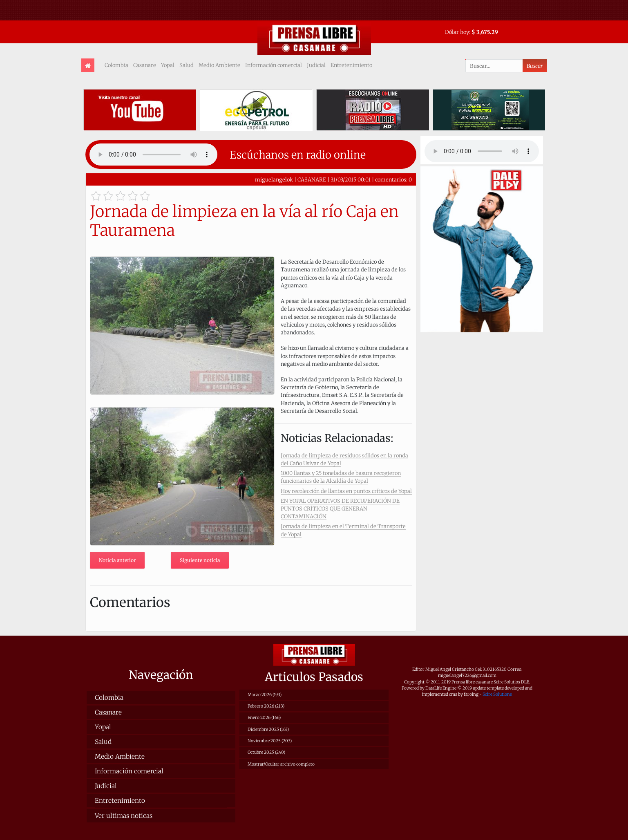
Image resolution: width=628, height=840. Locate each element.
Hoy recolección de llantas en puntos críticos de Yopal (346, 491)
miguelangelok (274, 179)
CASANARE (312, 179)
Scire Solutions (497, 694)
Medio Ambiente (219, 65)
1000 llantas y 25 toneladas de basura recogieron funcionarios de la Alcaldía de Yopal (341, 477)
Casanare (145, 65)
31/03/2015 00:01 (351, 179)
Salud (187, 65)
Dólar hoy (457, 32)
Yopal (168, 65)
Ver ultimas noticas (124, 816)
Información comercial (274, 65)
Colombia (116, 65)
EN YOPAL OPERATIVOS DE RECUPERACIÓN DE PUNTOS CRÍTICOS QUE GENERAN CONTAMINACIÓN (340, 508)
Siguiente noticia (200, 560)
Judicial (316, 65)
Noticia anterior (117, 560)
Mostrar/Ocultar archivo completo (281, 764)
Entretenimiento (351, 65)
